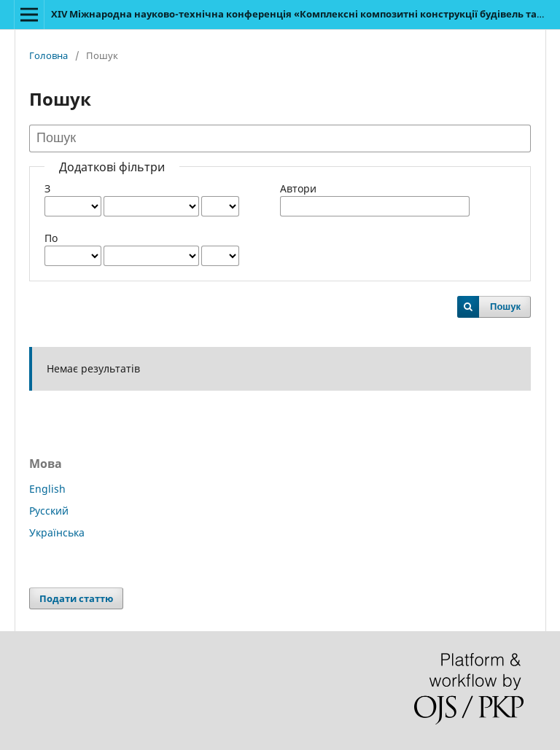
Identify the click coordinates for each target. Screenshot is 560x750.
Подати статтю (76, 598)
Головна (48, 55)
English (47, 489)
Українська (57, 532)
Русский (49, 511)
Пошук (505, 306)
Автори (298, 188)
